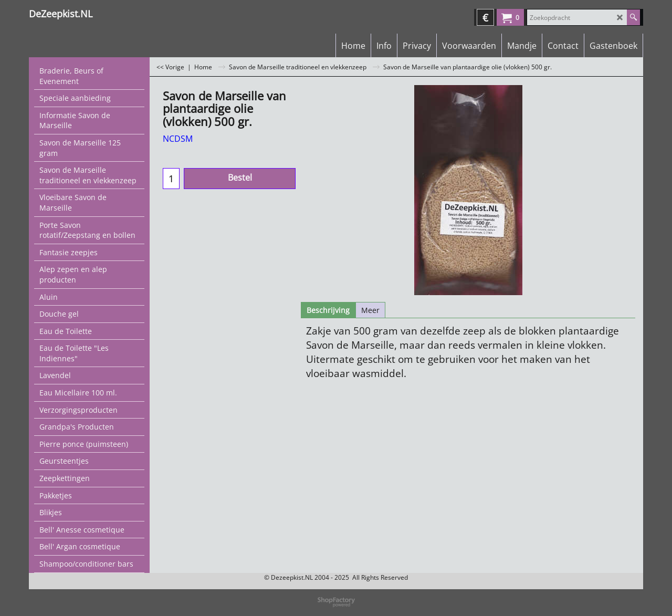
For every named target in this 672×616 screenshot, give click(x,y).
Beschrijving (328, 310)
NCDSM (178, 139)
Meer (370, 310)
